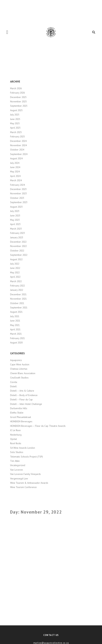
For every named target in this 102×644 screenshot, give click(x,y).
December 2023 (18, 189)
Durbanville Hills (19, 408)
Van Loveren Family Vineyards (25, 474)
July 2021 (15, 316)
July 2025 (15, 115)
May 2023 (15, 220)
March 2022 (16, 281)
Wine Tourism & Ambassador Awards (29, 483)
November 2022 (18, 246)
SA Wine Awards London (23, 448)
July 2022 (15, 264)
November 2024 (18, 145)
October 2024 (17, 150)
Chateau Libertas (19, 369)
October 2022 (17, 251)
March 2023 (16, 229)
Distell (13, 386)
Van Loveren (17, 470)
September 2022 (19, 255)
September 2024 (19, 154)
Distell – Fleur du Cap (21, 399)
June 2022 (15, 268)
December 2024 (18, 141)
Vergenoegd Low (19, 479)
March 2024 (16, 180)
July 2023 (15, 211)
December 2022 (18, 242)
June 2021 (15, 321)
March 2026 (16, 88)
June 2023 (15, 216)
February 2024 (17, 185)
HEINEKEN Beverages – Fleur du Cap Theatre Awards (38, 426)
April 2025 (15, 128)
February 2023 (17, 233)
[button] (7, 32)
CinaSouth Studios (19, 378)
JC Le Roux (15, 430)
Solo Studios (17, 452)
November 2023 (18, 193)
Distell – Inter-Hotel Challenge (26, 404)
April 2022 (15, 277)
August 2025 (16, 110)
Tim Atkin (15, 461)
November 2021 (18, 299)
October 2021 (17, 303)
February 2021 (17, 338)
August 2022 (16, 259)
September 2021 (19, 308)
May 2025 (15, 123)
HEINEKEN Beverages (21, 421)
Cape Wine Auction (20, 364)
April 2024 (15, 176)
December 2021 (18, 294)
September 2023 (19, 202)
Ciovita (14, 382)
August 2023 (16, 207)
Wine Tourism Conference (23, 487)
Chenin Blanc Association (23, 373)
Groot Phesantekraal (21, 417)
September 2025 (19, 106)
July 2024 (15, 163)
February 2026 (17, 93)
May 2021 (15, 325)
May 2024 (15, 172)
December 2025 (18, 97)
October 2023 (17, 198)
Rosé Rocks (16, 443)
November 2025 (18, 101)
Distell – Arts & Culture (22, 391)
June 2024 (15, 167)
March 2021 (16, 334)
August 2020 (16, 343)
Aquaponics (16, 360)
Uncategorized (18, 465)
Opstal (14, 439)
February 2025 (17, 136)
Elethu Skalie (17, 413)
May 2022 (15, 272)
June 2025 (15, 119)
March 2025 (16, 132)
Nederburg (16, 435)
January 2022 (17, 290)
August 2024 (16, 158)
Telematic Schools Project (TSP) (26, 457)
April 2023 (15, 224)
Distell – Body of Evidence (24, 395)
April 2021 (15, 329)
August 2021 (16, 312)
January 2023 (17, 237)
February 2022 (17, 286)
